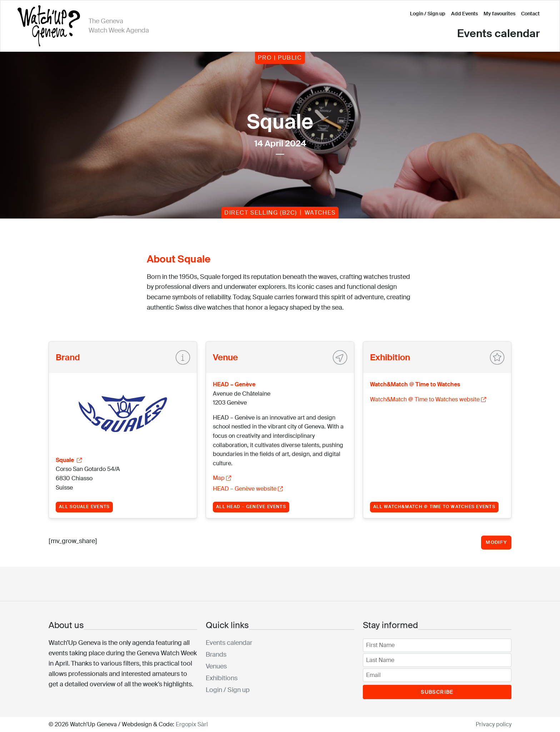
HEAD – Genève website (248, 489)
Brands (216, 655)
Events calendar (498, 33)
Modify (496, 542)
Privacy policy (494, 724)
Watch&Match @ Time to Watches (415, 384)
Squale (69, 460)
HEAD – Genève (234, 384)
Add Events (464, 14)
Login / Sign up (428, 14)
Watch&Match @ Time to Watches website (428, 399)
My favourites (499, 14)
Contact (530, 14)
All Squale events (84, 507)
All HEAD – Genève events (251, 507)
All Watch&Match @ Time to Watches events (434, 507)
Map (222, 478)
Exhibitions (222, 678)
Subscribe (437, 692)
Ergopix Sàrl (192, 724)
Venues (216, 666)
